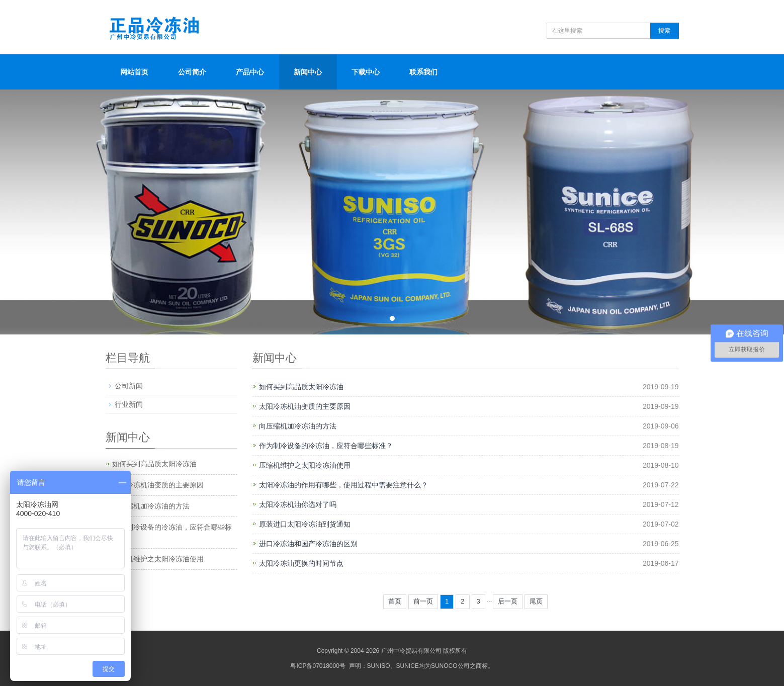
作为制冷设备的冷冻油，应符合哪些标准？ (326, 446)
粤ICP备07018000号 (318, 666)
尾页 (536, 601)
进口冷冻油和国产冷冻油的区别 (308, 544)
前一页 (423, 601)
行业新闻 (129, 404)
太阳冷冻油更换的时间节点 (301, 563)
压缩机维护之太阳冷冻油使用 (305, 465)
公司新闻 (129, 386)
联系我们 (423, 72)
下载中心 (366, 72)
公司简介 (192, 72)
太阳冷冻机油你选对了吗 (298, 504)
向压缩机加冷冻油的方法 (298, 426)
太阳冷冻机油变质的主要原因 (305, 406)
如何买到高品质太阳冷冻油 (301, 387)
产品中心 (250, 72)
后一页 (508, 601)
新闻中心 (308, 72)
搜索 (664, 31)
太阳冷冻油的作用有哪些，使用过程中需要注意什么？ (343, 485)
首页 (395, 601)
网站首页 (134, 72)
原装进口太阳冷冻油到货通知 (305, 524)
